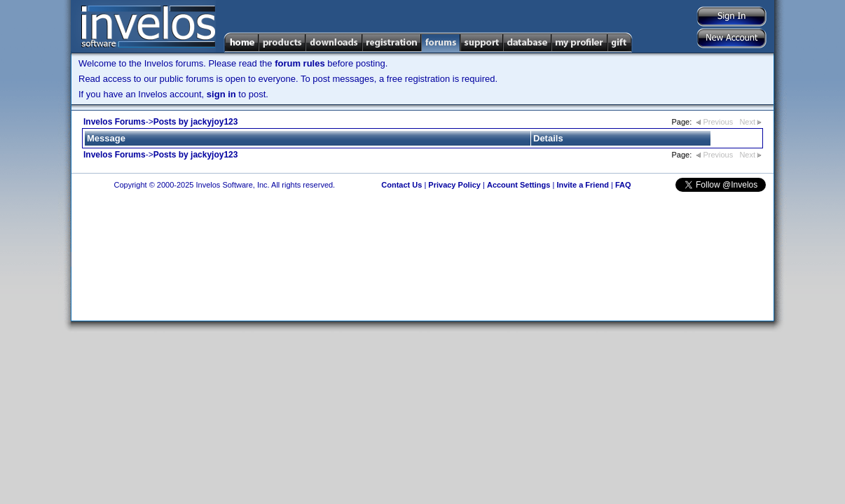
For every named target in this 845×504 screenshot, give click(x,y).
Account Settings (518, 185)
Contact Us (401, 185)
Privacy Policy (454, 185)
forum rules (300, 63)
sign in (221, 94)
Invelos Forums (115, 122)
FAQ (623, 185)
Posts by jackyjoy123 (196, 122)
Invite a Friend (583, 185)
